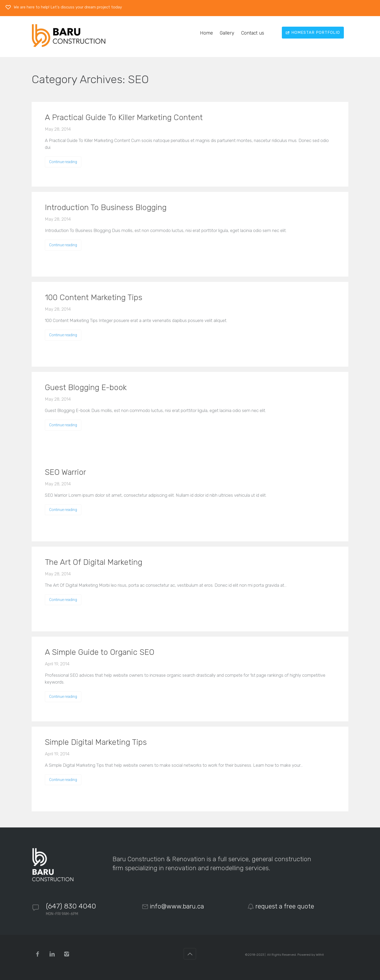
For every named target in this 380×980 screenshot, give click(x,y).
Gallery (227, 33)
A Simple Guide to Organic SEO (100, 652)
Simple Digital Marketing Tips (96, 742)
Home (206, 33)
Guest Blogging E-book (86, 387)
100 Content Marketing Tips (94, 297)
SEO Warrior (65, 472)
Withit (320, 955)
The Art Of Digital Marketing (94, 562)
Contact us (253, 33)
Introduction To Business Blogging (106, 207)
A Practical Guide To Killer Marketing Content (124, 117)
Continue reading (63, 162)
